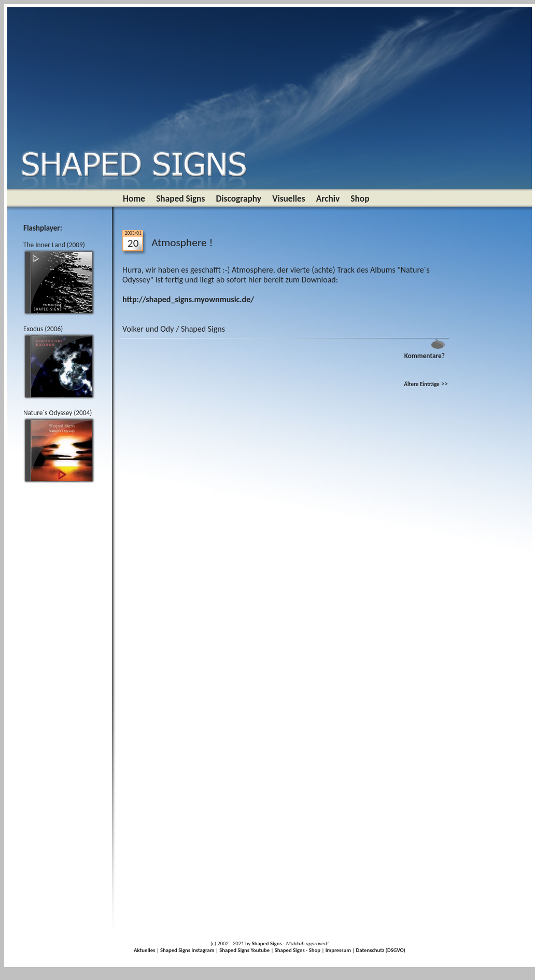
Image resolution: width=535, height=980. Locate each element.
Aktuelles (144, 950)
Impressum (338, 950)
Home (134, 198)
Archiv (328, 198)
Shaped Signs (180, 198)
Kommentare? (425, 356)
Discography (238, 198)
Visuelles (289, 198)
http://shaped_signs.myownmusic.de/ (188, 299)
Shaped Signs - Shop (298, 950)
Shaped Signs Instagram (187, 950)
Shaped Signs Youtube (244, 950)
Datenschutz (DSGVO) (381, 950)
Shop (360, 198)
